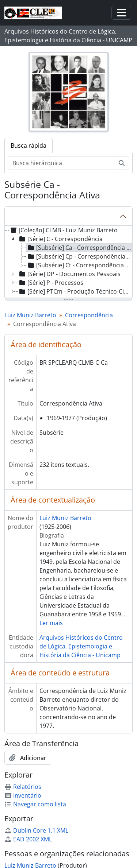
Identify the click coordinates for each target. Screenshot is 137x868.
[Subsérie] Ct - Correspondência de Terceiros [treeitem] (79, 265)
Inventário (23, 795)
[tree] (68, 262)
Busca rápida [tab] (28, 146)
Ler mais (51, 623)
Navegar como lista (35, 804)
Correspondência (89, 315)
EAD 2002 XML (28, 839)
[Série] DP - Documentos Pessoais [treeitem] (69, 274)
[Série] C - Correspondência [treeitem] (60, 239)
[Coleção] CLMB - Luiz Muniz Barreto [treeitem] (63, 230)
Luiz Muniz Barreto (30, 315)
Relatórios (23, 787)
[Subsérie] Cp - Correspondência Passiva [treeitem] (79, 256)
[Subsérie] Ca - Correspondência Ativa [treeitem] (79, 248)
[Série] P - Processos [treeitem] (51, 283)
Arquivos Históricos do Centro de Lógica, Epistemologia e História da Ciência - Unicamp (81, 646)
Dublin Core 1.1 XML (36, 830)
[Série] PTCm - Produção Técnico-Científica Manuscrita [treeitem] (75, 291)
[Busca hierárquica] (61, 163)
